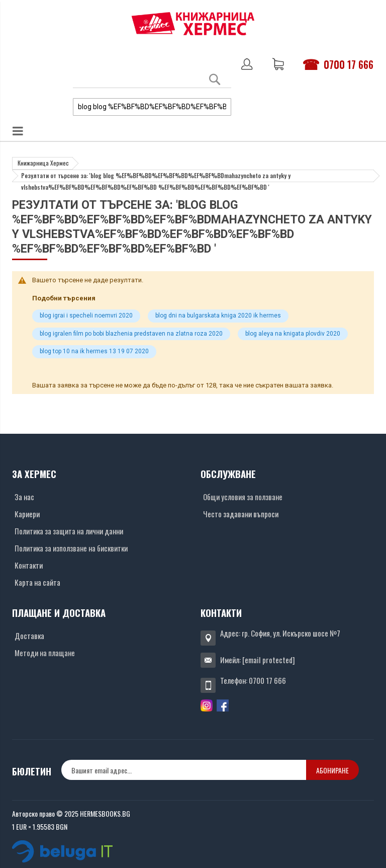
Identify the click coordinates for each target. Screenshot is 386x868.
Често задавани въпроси (241, 514)
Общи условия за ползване (243, 497)
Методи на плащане (45, 653)
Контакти (29, 565)
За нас (24, 497)
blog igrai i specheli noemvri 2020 (86, 315)
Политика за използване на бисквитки (71, 548)
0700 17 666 (349, 64)
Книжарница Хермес (43, 163)
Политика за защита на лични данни (69, 531)
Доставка (29, 636)
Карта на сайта (37, 582)
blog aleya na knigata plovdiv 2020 (293, 334)
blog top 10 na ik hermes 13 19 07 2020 (94, 351)
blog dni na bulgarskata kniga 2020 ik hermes (218, 315)
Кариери (27, 514)
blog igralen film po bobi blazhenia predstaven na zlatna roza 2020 (131, 334)
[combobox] (152, 107)
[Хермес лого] (193, 23)
